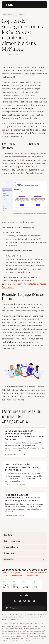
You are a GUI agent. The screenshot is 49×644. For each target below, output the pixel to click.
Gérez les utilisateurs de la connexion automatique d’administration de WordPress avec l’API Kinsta (24, 435)
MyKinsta (21, 160)
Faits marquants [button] (12, 541)
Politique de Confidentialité (16, 574)
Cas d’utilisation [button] (12, 547)
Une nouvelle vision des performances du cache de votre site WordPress (23, 467)
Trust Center (5, 574)
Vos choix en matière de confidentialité (37, 574)
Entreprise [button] (9, 559)
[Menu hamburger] (43, 5)
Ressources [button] (10, 553)
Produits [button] (8, 535)
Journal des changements (13, 15)
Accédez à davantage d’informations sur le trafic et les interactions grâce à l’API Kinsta (22, 498)
